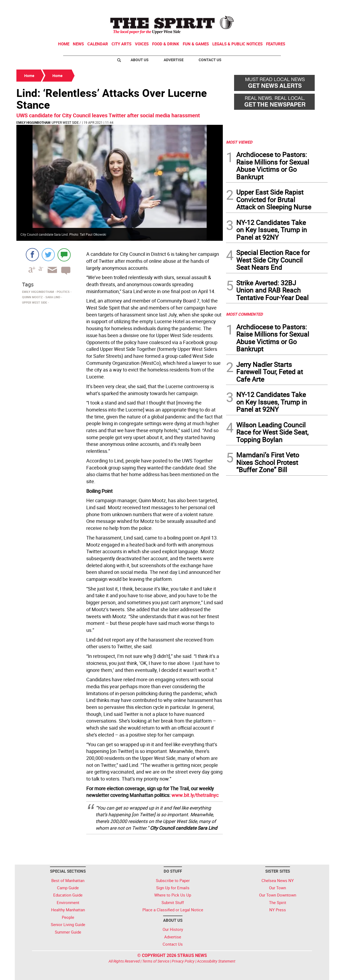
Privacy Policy (183, 961)
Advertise (174, 60)
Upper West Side (65, 122)
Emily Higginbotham (33, 122)
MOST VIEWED (239, 142)
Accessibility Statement (216, 961)
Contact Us (210, 60)
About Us (140, 60)
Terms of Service (156, 961)
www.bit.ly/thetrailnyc (195, 795)
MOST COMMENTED (244, 314)
